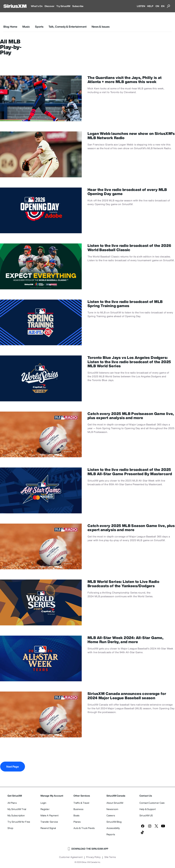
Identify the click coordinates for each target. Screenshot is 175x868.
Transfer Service (49, 822)
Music (26, 27)
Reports (111, 834)
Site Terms (110, 857)
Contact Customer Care (152, 803)
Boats (77, 815)
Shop (10, 828)
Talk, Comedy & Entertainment (68, 27)
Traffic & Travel (81, 803)
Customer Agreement (71, 857)
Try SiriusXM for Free (19, 822)
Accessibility (113, 828)
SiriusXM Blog (114, 822)
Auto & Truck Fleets (84, 828)
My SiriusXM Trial (17, 809)
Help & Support (148, 809)
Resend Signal (48, 828)
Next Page (13, 767)
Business (78, 809)
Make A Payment (49, 815)
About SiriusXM (115, 803)
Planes (77, 822)
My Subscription (16, 815)
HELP (150, 6)
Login (43, 803)
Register (45, 809)
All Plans (12, 803)
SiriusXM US (146, 815)
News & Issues (101, 27)
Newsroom (112, 809)
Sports (39, 27)
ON (157, 6)
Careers (111, 815)
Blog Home (10, 27)
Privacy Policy (93, 857)
